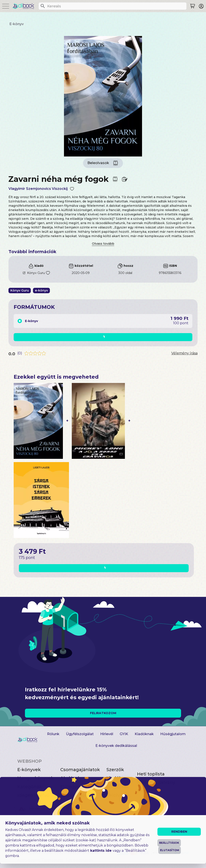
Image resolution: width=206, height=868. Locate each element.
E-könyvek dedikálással (116, 746)
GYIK (124, 734)
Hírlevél (107, 734)
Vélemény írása (184, 353)
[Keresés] (43, 6)
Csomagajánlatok (80, 770)
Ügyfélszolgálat (80, 734)
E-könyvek (29, 770)
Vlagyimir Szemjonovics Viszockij (38, 189)
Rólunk (53, 734)
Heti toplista (151, 774)
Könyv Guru (36, 273)
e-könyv (41, 290)
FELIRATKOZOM (103, 713)
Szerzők (115, 770)
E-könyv (17, 24)
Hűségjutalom (173, 734)
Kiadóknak (144, 734)
